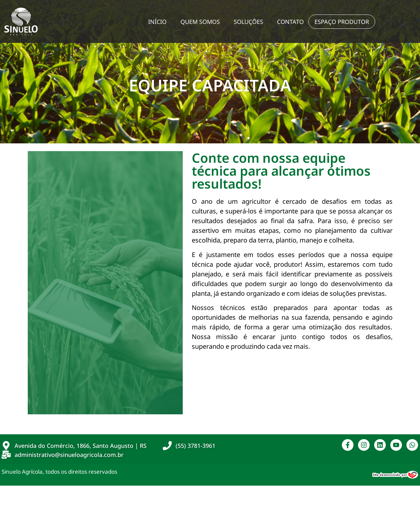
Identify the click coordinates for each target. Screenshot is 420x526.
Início (157, 22)
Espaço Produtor (342, 22)
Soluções (248, 22)
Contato (290, 22)
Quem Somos (200, 22)
